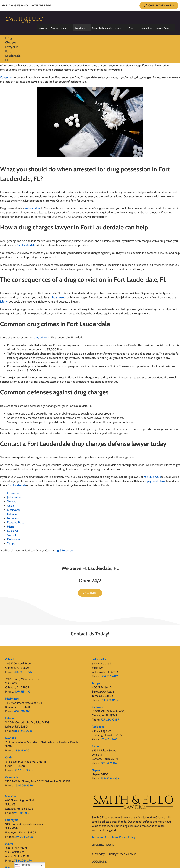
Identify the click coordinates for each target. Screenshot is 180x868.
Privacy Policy (127, 837)
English (23, 865)
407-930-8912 (23, 672)
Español (43, 28)
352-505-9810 (23, 770)
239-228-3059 (110, 779)
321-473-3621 (109, 739)
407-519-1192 (22, 692)
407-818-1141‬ (22, 711)
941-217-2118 (22, 813)
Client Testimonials (102, 28)
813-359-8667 (110, 700)
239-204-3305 (24, 837)
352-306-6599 (23, 786)
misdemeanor (58, 297)
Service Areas (164, 28)
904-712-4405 (110, 676)
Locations (82, 28)
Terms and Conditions (105, 837)
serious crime (33, 208)
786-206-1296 (23, 861)
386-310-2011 (23, 750)
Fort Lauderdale (26, 245)
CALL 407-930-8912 (159, 6)
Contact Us (146, 28)
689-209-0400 (111, 763)
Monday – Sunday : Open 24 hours (115, 854)
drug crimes (41, 338)
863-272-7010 (23, 731)
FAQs (132, 28)
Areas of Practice (61, 28)
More (120, 28)
